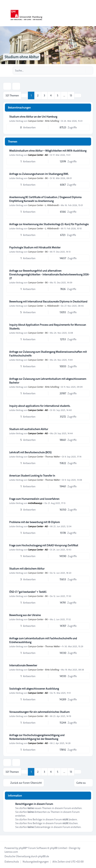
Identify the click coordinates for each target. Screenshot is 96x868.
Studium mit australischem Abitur (29, 429)
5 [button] (58, 95)
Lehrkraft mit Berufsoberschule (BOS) (30, 452)
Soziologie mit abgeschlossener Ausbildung (34, 689)
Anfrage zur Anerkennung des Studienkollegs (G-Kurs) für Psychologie (49, 224)
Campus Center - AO (38, 155)
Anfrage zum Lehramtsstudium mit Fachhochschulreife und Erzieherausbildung (43, 640)
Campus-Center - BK (38, 178)
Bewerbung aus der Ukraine (25, 615)
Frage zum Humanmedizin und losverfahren (34, 499)
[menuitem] (12, 862)
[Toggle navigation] (91, 13)
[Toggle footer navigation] (5, 838)
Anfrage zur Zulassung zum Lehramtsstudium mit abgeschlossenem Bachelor (48, 381)
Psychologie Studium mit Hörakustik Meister (35, 247)
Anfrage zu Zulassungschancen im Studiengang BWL (39, 174)
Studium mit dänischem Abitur (27, 569)
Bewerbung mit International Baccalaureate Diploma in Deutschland (48, 301)
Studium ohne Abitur (22, 57)
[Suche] (82, 71)
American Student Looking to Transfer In (32, 476)
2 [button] (38, 95)
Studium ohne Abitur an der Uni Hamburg (33, 117)
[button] (78, 95)
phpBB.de (44, 856)
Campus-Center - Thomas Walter (44, 456)
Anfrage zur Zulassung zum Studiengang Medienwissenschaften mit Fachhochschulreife (48, 354)
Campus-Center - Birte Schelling (43, 121)
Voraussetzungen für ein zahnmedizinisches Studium (39, 712)
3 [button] (44, 95)
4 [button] (51, 95)
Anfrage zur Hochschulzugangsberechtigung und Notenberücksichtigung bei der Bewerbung (37, 737)
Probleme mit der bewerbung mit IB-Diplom (35, 522)
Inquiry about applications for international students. (40, 406)
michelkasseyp (35, 503)
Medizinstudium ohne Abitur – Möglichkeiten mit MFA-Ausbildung (48, 151)
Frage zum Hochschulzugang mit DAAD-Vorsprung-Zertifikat (44, 545)
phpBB (22, 848)
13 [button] (71, 95)
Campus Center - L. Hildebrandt (43, 205)
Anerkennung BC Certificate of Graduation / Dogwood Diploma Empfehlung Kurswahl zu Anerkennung (45, 199)
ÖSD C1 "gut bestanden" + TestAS (28, 592)
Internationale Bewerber (23, 665)
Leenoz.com (11, 852)
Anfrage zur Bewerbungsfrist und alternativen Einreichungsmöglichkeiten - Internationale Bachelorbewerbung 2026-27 (49, 274)
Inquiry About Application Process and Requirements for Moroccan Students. (48, 327)
